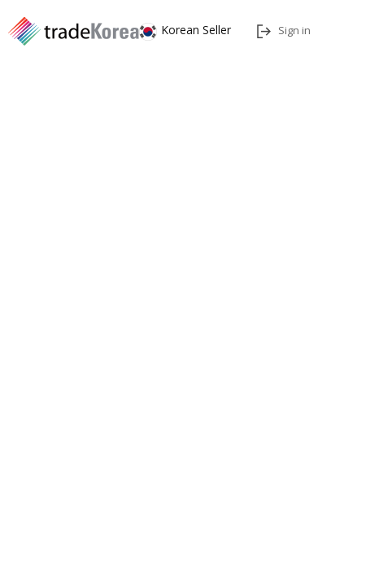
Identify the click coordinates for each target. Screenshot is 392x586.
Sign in (283, 30)
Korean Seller (185, 30)
